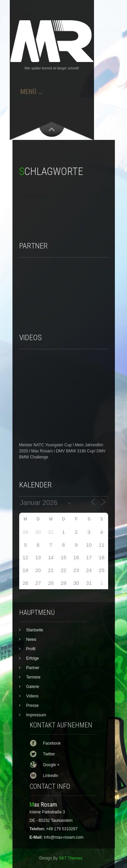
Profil (31, 649)
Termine (34, 677)
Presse (33, 706)
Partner (33, 668)
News (31, 639)
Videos (32, 696)
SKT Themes (71, 858)
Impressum (36, 715)
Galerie (33, 687)
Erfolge (33, 658)
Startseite (35, 630)
